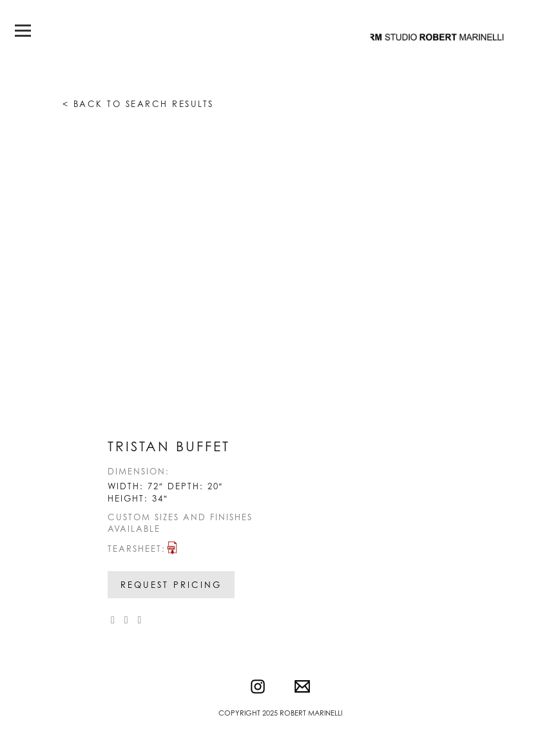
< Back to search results (138, 104)
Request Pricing (171, 585)
